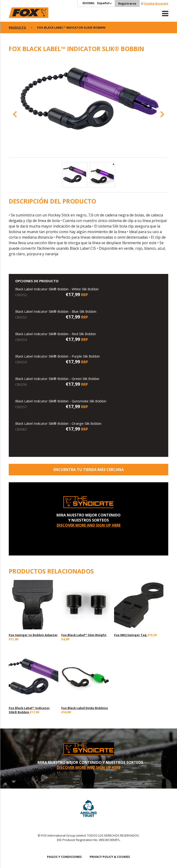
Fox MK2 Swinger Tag (131, 635)
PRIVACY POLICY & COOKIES (110, 857)
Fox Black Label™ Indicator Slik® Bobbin (29, 710)
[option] (88, 101)
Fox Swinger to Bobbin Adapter (33, 635)
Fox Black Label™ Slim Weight (84, 635)
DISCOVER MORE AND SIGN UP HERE (89, 525)
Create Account (156, 3)
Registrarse (127, 3)
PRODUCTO (17, 27)
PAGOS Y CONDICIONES (64, 857)
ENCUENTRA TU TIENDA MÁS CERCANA (89, 470)
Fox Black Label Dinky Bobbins (85, 708)
